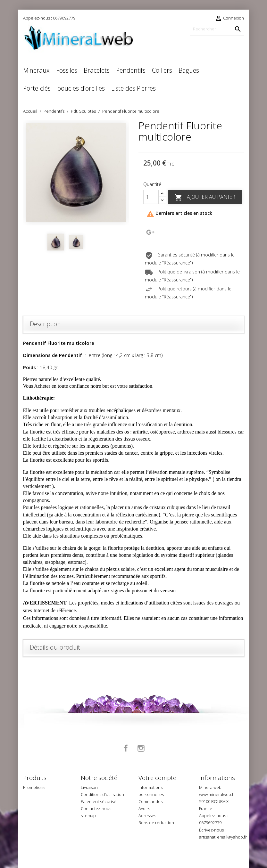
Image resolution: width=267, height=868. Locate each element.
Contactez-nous (96, 808)
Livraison (89, 787)
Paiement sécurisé (99, 801)
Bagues (189, 70)
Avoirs (144, 808)
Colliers (162, 70)
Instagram (141, 748)
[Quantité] (151, 197)
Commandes (150, 801)
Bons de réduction (156, 823)
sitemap (88, 815)
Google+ (150, 232)
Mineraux (36, 70)
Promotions (34, 787)
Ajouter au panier (205, 197)
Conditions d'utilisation (102, 794)
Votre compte (157, 778)
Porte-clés (37, 88)
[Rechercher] (217, 29)
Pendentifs (131, 70)
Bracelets (97, 70)
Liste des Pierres (133, 88)
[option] (76, 173)
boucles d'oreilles (81, 88)
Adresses (147, 815)
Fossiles (67, 70)
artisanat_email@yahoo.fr (223, 837)
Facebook (126, 748)
